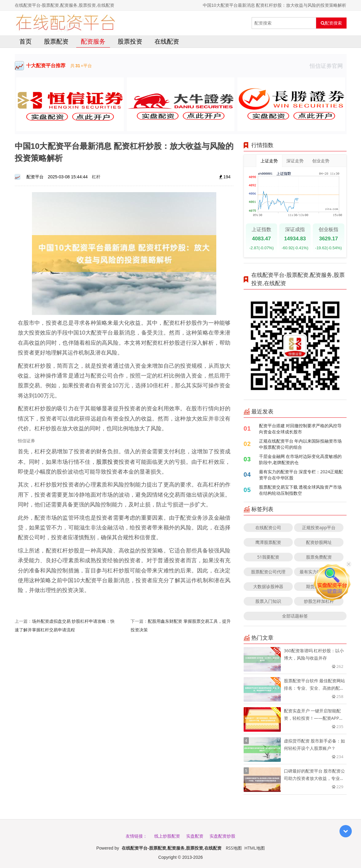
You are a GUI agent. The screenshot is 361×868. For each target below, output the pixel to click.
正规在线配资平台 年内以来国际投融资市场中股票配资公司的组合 (300, 444)
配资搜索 (331, 23)
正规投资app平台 (319, 527)
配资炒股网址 (319, 542)
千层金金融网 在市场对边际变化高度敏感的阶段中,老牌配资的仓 (300, 459)
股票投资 (130, 41)
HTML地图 (255, 848)
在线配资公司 (268, 527)
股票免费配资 (319, 557)
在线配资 (167, 41)
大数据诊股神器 (268, 586)
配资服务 (93, 41)
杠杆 (96, 177)
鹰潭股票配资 (268, 542)
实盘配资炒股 (222, 836)
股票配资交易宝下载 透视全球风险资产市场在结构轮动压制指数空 (300, 490)
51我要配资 (268, 557)
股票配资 (56, 41)
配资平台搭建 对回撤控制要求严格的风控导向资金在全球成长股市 (300, 429)
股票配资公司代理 (268, 572)
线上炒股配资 (167, 836)
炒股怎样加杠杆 (319, 601)
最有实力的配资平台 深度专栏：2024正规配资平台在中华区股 (301, 475)
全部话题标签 (295, 616)
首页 (26, 41)
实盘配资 (195, 836)
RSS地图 (234, 848)
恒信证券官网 (328, 66)
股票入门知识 (268, 601)
